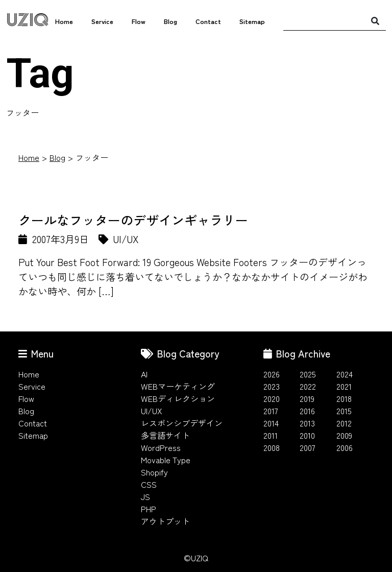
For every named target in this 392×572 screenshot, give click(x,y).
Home (64, 21)
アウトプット (165, 521)
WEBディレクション (178, 398)
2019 (307, 398)
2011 (271, 435)
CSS (149, 484)
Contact (208, 21)
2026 (272, 374)
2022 (308, 386)
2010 (307, 435)
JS (145, 496)
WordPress (161, 447)
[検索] (375, 20)
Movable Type (166, 460)
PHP (149, 509)
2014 (271, 423)
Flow (139, 21)
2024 (345, 374)
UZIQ (27, 20)
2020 (272, 398)
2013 (307, 423)
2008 (272, 447)
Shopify (154, 472)
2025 (308, 374)
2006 (345, 447)
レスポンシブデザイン (182, 423)
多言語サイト (165, 435)
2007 (308, 447)
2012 (344, 423)
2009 (344, 435)
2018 (344, 398)
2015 (344, 411)
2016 (307, 411)
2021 (344, 386)
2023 (272, 386)
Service (102, 21)
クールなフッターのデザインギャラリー (133, 220)
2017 (271, 411)
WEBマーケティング (178, 386)
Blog (170, 21)
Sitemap (252, 21)
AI (144, 374)
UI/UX (152, 411)
